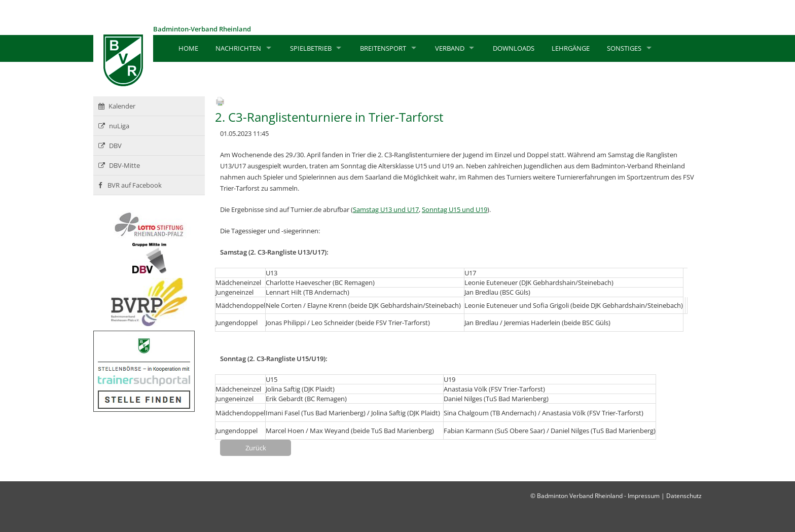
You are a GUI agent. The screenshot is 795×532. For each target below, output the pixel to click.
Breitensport (383, 48)
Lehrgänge (571, 48)
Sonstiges (624, 48)
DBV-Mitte (119, 165)
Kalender (117, 106)
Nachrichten (238, 48)
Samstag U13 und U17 (386, 209)
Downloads (514, 48)
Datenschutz (684, 496)
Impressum (644, 496)
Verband (450, 48)
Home (188, 48)
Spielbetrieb (311, 48)
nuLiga (114, 126)
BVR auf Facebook (130, 185)
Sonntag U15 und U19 (455, 209)
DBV (110, 146)
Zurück (256, 448)
